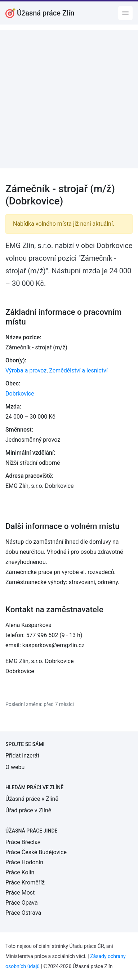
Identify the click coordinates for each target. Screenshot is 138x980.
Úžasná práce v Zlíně (32, 799)
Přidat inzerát (22, 756)
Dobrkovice (20, 394)
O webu (15, 767)
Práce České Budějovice (36, 852)
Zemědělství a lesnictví (78, 370)
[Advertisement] (69, 99)
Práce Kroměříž (25, 882)
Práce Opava (22, 903)
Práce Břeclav (23, 842)
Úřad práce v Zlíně (28, 810)
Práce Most (20, 893)
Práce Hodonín (24, 862)
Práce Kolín (20, 872)
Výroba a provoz (26, 370)
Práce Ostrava (23, 913)
